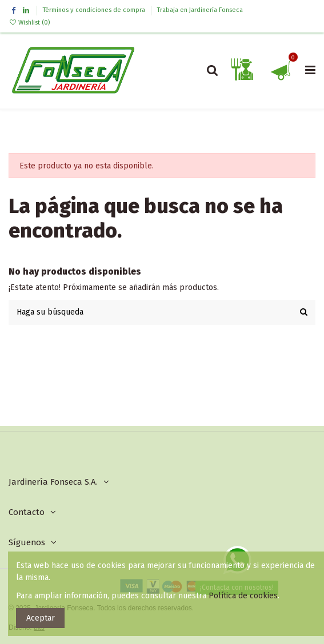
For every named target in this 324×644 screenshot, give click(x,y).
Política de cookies (243, 596)
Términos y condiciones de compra (95, 10)
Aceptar (41, 618)
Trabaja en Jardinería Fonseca (200, 10)
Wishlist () (29, 23)
